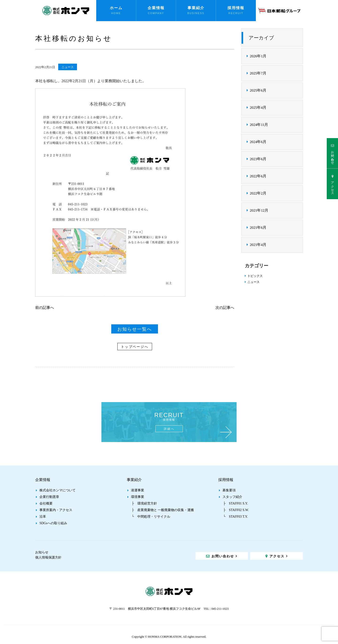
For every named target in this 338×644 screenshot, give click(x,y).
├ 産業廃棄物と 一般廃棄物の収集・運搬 (163, 510)
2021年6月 (258, 227)
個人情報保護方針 (48, 557)
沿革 (43, 517)
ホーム (116, 8)
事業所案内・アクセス (56, 510)
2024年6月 (258, 142)
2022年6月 (258, 176)
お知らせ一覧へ (135, 329)
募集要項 (229, 490)
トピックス (255, 276)
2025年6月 (258, 90)
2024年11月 (259, 125)
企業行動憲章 (49, 497)
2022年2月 (258, 193)
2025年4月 (258, 107)
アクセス (332, 186)
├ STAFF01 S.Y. (236, 503)
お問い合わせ (332, 156)
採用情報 (236, 8)
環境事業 (138, 497)
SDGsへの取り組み (53, 523)
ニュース (68, 67)
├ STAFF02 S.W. (236, 510)
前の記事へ (45, 308)
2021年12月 (259, 210)
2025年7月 (258, 73)
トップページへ (135, 347)
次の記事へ (225, 308)
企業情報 (156, 8)
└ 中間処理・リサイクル (151, 517)
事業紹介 (196, 8)
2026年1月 (258, 56)
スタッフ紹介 (232, 497)
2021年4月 (258, 245)
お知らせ (42, 552)
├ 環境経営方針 (144, 503)
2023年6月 (258, 159)
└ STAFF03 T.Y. (236, 517)
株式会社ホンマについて (58, 490)
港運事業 (138, 490)
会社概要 (46, 503)
